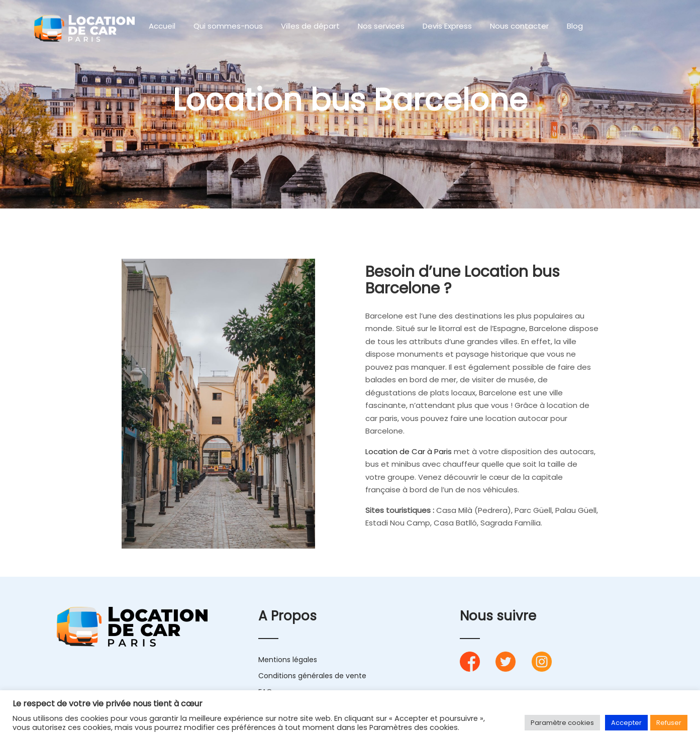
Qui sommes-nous (228, 26)
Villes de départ (310, 26)
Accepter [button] (626, 723)
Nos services (381, 26)
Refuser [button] (669, 723)
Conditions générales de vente (312, 676)
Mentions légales (288, 660)
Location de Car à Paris (409, 451)
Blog (575, 26)
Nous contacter (519, 26)
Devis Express (447, 26)
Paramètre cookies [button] (562, 723)
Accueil (162, 26)
